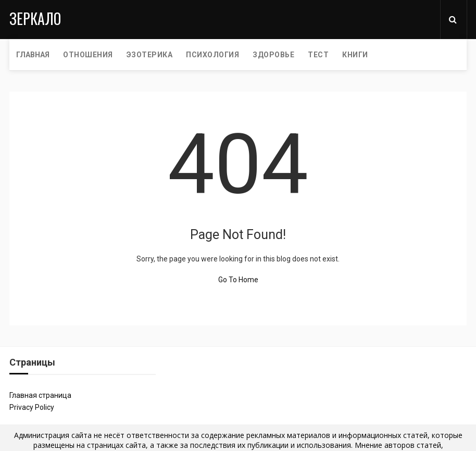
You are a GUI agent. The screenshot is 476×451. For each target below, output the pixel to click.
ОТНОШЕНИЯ (88, 55)
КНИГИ (355, 55)
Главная (33, 55)
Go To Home (238, 280)
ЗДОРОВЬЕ (273, 55)
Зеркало (35, 18)
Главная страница (40, 395)
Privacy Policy (32, 407)
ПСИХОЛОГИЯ (212, 55)
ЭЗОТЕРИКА (150, 55)
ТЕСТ (318, 55)
